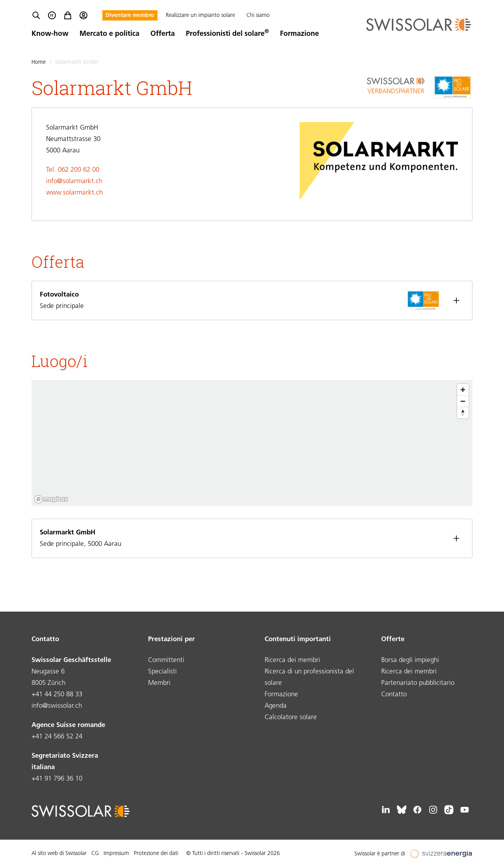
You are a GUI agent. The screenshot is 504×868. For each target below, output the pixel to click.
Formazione (299, 34)
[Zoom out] (463, 401)
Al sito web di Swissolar (59, 854)
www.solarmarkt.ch (74, 193)
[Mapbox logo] (51, 499)
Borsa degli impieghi (410, 660)
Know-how (50, 34)
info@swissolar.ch (57, 706)
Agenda (276, 706)
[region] (252, 443)
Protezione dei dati (156, 854)
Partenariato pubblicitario (418, 683)
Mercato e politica (109, 34)
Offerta (163, 34)
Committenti (166, 660)
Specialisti (162, 672)
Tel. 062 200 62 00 (73, 170)
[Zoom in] (463, 390)
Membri (159, 683)
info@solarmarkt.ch (74, 181)
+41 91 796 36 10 (57, 779)
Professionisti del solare (227, 34)
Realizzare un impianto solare (200, 16)
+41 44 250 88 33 (57, 695)
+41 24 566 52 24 (57, 737)
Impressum (116, 854)
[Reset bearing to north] (463, 413)
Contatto (394, 695)
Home (39, 62)
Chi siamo (258, 16)
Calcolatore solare (291, 717)
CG (95, 854)
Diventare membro (130, 16)
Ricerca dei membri (292, 660)
